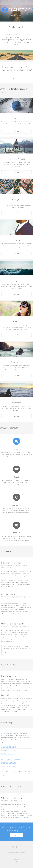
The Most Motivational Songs (9, 747)
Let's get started (16, 835)
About (17, 855)
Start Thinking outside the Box (9, 763)
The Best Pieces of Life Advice (9, 766)
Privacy (16, 861)
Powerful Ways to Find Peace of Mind (11, 759)
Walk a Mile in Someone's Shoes (9, 750)
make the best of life (20, 578)
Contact (16, 857)
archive (5, 733)
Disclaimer (17, 859)
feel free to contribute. (23, 817)
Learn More (17, 132)
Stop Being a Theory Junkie (8, 754)
